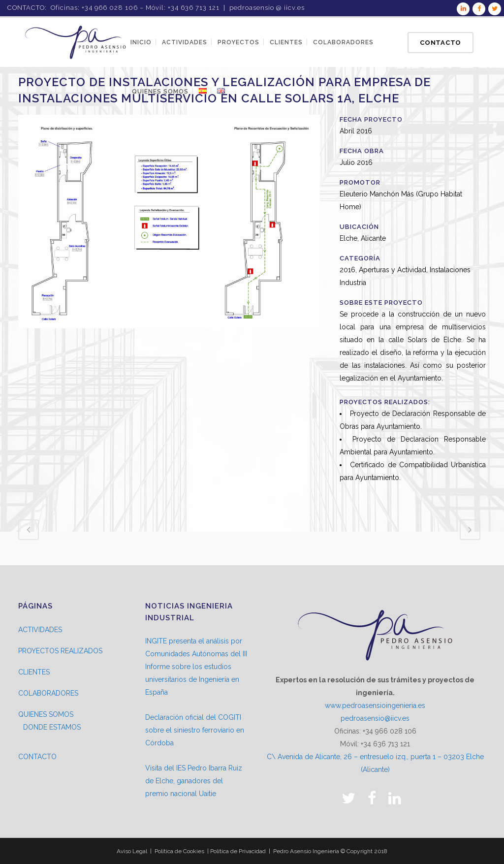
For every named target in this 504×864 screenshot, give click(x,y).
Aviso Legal (132, 851)
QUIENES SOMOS (46, 714)
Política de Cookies (179, 851)
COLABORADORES (48, 693)
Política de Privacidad (238, 851)
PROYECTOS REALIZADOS (60, 651)
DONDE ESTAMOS (52, 727)
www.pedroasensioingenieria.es (375, 705)
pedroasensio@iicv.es (375, 718)
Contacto (441, 43)
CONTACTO (37, 757)
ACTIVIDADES (40, 630)
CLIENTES (34, 672)
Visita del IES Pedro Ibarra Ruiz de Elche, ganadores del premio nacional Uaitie (194, 781)
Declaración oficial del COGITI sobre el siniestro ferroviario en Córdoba (195, 730)
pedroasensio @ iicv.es (267, 8)
